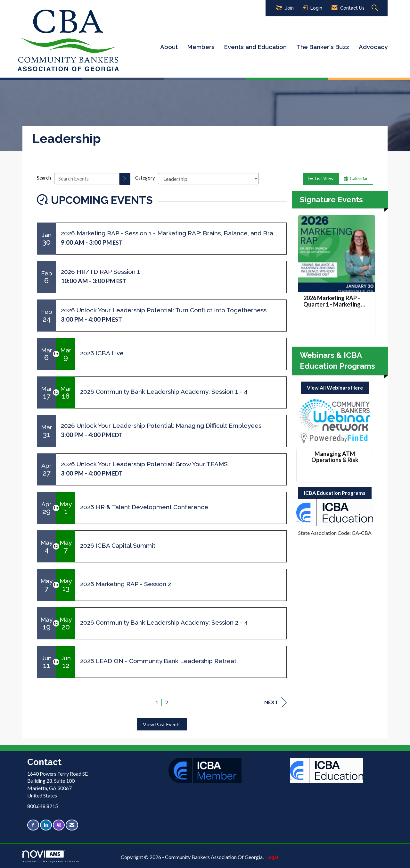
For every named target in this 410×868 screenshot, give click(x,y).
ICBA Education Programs (335, 493)
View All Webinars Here (335, 388)
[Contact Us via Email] (72, 825)
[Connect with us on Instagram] (59, 825)
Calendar (356, 178)
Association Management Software (51, 856)
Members (201, 47)
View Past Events (162, 724)
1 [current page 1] (157, 702)
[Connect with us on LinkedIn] (46, 825)
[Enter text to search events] (87, 179)
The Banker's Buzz (323, 47)
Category (145, 178)
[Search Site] (376, 8)
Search (44, 178)
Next (275, 702)
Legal (272, 857)
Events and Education (255, 47)
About (169, 47)
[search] (125, 179)
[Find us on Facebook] (33, 825)
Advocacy (373, 47)
